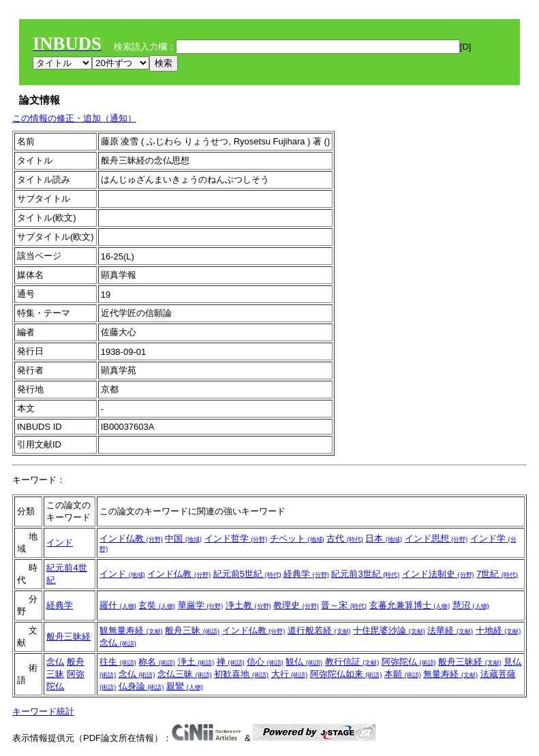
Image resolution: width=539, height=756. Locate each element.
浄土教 (248, 605)
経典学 (306, 574)
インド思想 (436, 538)
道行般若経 (319, 630)
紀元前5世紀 (247, 574)
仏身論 (141, 686)
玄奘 (157, 605)
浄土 (196, 662)
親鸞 (185, 686)
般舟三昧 (192, 630)
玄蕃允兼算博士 (410, 605)
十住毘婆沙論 (389, 630)
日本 (384, 538)
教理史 (296, 605)
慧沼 (471, 605)
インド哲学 (236, 538)
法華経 (450, 630)
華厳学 (201, 605)
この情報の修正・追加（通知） (74, 118)
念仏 (118, 643)
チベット (297, 538)
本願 (403, 674)
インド (60, 542)
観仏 (304, 662)
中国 (183, 538)
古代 (345, 538)
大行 (290, 674)
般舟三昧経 (68, 636)
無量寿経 (450, 674)
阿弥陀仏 (409, 662)
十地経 (498, 630)
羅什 (118, 605)
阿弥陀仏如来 (346, 674)
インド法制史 (438, 574)
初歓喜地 (241, 674)
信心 (265, 662)
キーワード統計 (43, 711)
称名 (157, 662)
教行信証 (352, 662)
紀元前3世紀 (365, 574)
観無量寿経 (131, 630)
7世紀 (497, 574)
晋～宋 (344, 605)
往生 (118, 662)
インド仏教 (131, 538)
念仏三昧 (185, 674)
